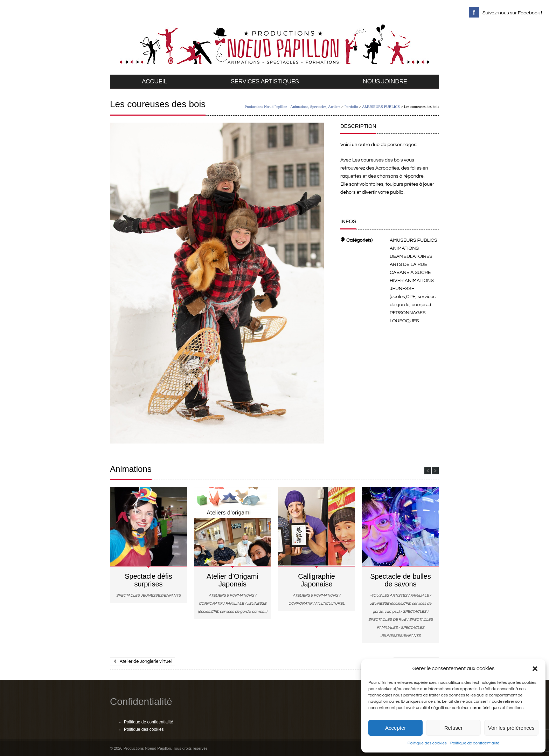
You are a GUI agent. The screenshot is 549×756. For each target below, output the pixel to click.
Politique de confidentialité (475, 743)
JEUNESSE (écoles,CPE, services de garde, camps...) (413, 297)
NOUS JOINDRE (385, 82)
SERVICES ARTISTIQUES (265, 82)
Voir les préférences (511, 728)
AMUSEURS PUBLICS (381, 106)
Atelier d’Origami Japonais (232, 580)
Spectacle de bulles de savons (400, 580)
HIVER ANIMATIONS (412, 281)
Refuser (454, 728)
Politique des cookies (427, 743)
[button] (535, 669)
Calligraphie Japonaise (317, 580)
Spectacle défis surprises (148, 580)
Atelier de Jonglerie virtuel (143, 661)
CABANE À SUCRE (410, 273)
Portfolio (351, 106)
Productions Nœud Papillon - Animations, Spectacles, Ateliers (293, 106)
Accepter (395, 728)
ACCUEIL (154, 82)
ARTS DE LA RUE (408, 264)
